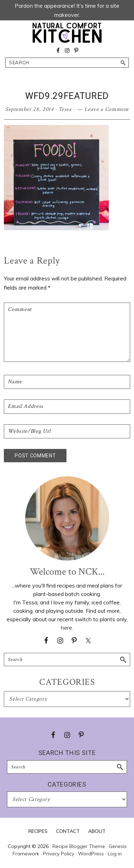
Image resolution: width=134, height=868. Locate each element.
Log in (115, 854)
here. (67, 628)
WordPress (91, 854)
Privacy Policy (59, 854)
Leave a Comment (107, 109)
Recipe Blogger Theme (79, 846)
